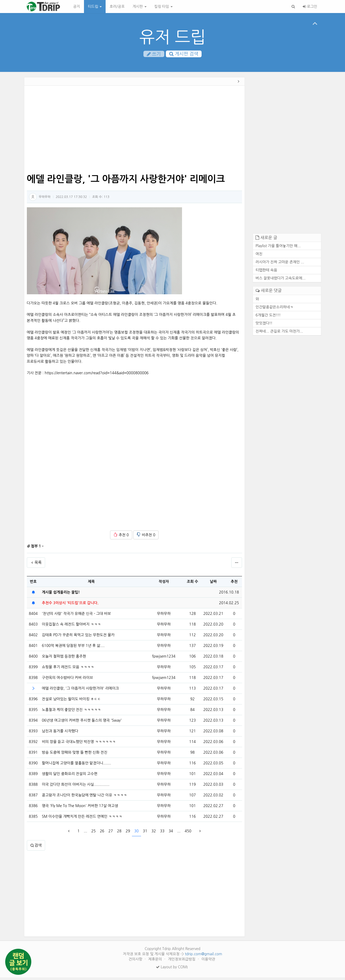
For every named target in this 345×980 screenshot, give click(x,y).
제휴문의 (156, 962)
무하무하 (45, 199)
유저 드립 (172, 37)
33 (162, 833)
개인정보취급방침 (182, 962)
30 (137, 833)
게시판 (139, 7)
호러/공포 (117, 7)
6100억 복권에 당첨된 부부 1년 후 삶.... (73, 648)
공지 (77, 7)
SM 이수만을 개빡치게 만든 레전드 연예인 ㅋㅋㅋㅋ (82, 819)
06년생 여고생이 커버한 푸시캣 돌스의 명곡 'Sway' (82, 723)
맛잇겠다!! (264, 326)
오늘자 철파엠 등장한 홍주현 (64, 659)
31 (145, 833)
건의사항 (136, 962)
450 (188, 833)
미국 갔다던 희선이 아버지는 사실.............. (76, 787)
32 (154, 833)
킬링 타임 (164, 7)
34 (171, 833)
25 (93, 833)
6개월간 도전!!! (268, 317)
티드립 (95, 7)
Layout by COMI (172, 970)
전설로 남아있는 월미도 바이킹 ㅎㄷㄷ (71, 702)
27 (111, 833)
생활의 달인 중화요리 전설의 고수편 (70, 776)
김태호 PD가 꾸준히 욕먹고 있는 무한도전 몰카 (78, 638)
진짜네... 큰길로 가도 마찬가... (279, 334)
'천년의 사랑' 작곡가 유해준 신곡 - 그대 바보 (77, 616)
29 (128, 833)
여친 (259, 257)
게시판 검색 (184, 54)
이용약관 (208, 962)
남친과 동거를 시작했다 (60, 734)
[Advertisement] (135, 132)
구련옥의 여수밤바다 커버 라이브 (68, 680)
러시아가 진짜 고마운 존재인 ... (280, 265)
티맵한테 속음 (266, 273)
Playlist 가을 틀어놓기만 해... (278, 248)
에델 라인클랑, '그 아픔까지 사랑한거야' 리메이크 (81, 691)
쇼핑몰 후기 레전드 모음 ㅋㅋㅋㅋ (68, 670)
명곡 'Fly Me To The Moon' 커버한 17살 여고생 (80, 808)
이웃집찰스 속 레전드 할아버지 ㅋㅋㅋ (71, 627)
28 (119, 833)
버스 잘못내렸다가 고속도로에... (281, 281)
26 (102, 833)
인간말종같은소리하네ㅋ (274, 309)
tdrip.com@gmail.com (204, 957)
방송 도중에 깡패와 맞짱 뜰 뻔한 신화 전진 (75, 755)
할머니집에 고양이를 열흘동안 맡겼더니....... (77, 766)
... (85, 833)
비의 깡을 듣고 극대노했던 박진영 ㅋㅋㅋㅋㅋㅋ (79, 744)
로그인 (310, 7)
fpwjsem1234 (164, 659)
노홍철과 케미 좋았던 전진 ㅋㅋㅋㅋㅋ (71, 712)
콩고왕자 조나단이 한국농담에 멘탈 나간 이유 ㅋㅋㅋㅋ (84, 798)
